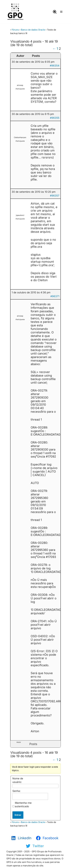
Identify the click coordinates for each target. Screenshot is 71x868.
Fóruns (15, 30)
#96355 (55, 118)
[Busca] (55, 12)
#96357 (55, 196)
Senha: (17, 791)
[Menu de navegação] (61, 12)
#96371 (55, 296)
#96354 (55, 66)
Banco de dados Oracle (33, 30)
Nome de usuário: (18, 780)
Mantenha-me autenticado (23, 805)
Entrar (18, 815)
